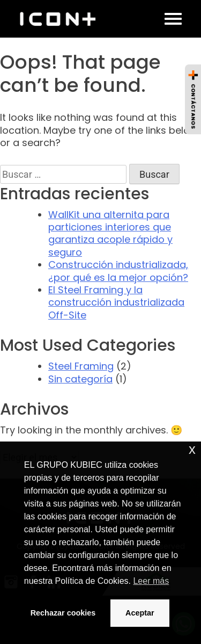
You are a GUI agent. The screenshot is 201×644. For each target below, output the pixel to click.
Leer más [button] (151, 581)
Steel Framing (81, 366)
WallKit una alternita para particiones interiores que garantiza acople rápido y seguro (110, 233)
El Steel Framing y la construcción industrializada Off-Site (116, 302)
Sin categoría (80, 379)
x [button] (192, 449)
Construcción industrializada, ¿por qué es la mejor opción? (118, 271)
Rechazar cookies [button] (63, 613)
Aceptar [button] (140, 613)
